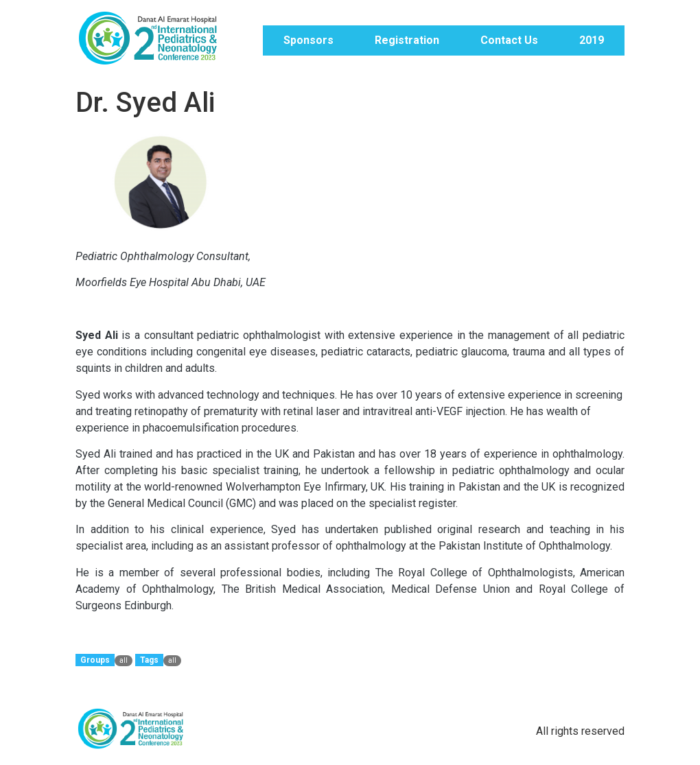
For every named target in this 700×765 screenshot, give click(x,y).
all (124, 660)
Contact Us (509, 40)
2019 (592, 40)
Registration (407, 40)
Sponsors (308, 40)
